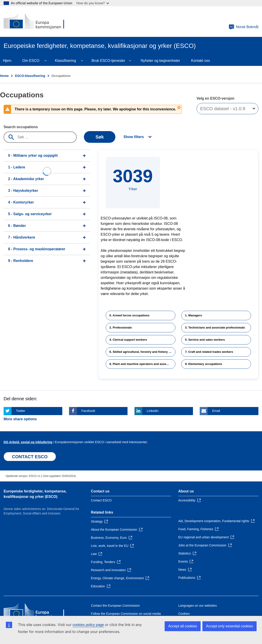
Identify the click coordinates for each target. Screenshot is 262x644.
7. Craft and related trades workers (209, 352)
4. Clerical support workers (128, 340)
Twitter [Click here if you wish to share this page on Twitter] (21, 411)
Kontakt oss (201, 61)
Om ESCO (31, 61)
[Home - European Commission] (36, 22)
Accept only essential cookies (230, 626)
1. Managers (194, 315)
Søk (100, 137)
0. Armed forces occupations (130, 315)
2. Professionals (121, 328)
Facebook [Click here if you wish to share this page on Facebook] (88, 411)
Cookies (184, 614)
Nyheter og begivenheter (160, 61)
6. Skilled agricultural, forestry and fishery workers (142, 352)
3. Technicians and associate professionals (215, 328)
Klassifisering (65, 61)
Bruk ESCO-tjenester (108, 61)
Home (4, 76)
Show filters (134, 137)
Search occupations (21, 127)
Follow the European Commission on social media (126, 614)
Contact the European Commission (115, 606)
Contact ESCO (101, 500)
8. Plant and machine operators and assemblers (142, 364)
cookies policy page (88, 625)
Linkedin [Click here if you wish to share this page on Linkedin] (153, 411)
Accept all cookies (183, 626)
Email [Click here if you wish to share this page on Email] (216, 411)
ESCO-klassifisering (30, 76)
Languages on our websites (198, 606)
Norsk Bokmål (244, 27)
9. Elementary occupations (204, 364)
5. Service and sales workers (205, 340)
